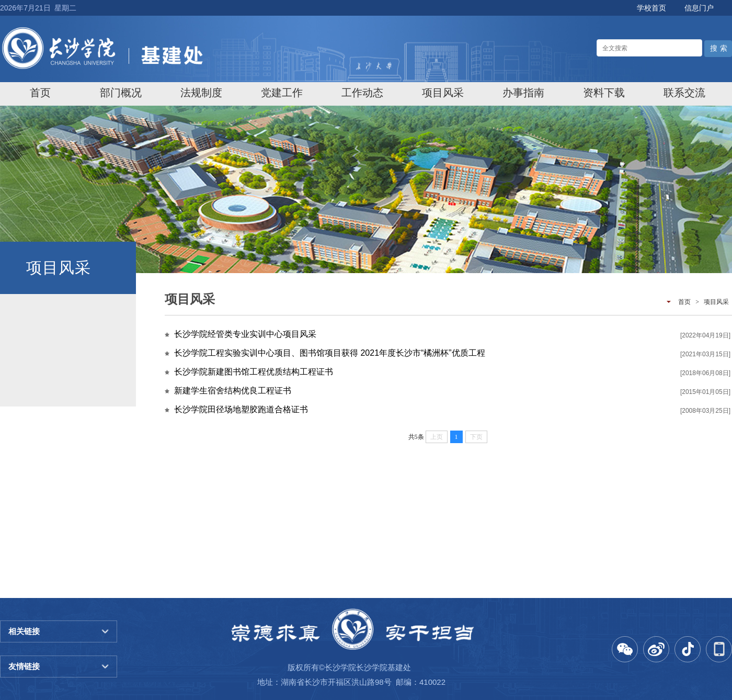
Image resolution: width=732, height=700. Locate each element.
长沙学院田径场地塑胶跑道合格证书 (241, 409)
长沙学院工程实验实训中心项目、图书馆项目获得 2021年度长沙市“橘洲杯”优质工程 (330, 353)
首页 (40, 93)
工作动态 (362, 93)
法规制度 (201, 93)
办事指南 (523, 93)
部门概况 (121, 93)
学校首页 (651, 8)
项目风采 (443, 93)
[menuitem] (40, 93)
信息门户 (699, 8)
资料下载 (604, 93)
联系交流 (684, 93)
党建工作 (282, 93)
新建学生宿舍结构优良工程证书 (233, 391)
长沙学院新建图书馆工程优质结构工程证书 (254, 372)
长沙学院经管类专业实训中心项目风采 (245, 334)
